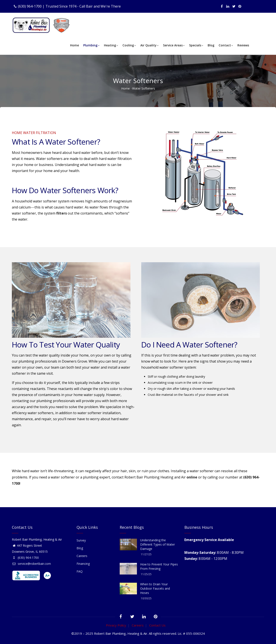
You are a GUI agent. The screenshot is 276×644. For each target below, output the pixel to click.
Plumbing (91, 46)
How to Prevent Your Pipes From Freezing (159, 566)
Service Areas (174, 46)
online (192, 477)
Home (74, 45)
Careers (82, 556)
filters (62, 213)
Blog (211, 45)
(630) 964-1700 (30, 6)
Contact (226, 46)
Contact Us (157, 625)
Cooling (129, 46)
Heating (111, 46)
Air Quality (150, 46)
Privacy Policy (116, 625)
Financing (83, 564)
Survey (81, 540)
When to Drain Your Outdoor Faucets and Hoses (155, 588)
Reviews (243, 45)
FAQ (80, 571)
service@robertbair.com (31, 564)
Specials (196, 46)
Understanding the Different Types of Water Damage (158, 544)
